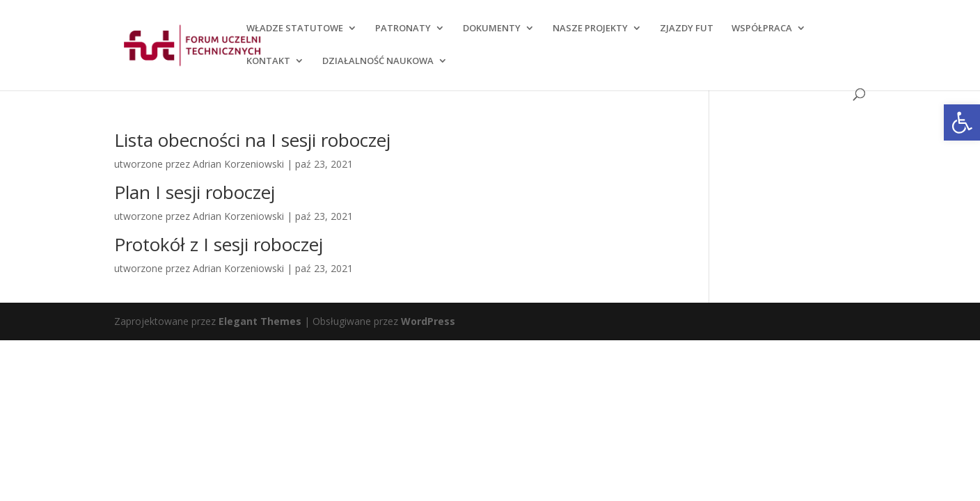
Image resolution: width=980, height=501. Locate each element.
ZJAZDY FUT (687, 29)
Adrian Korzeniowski (238, 164)
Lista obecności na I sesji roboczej (252, 140)
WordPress (428, 321)
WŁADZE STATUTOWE (295, 29)
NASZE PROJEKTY (590, 29)
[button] (962, 122)
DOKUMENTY (492, 29)
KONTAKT (268, 61)
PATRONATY (403, 29)
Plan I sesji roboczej (195, 192)
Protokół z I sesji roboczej (219, 244)
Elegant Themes (260, 321)
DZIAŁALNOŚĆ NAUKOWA (378, 61)
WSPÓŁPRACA (762, 29)
